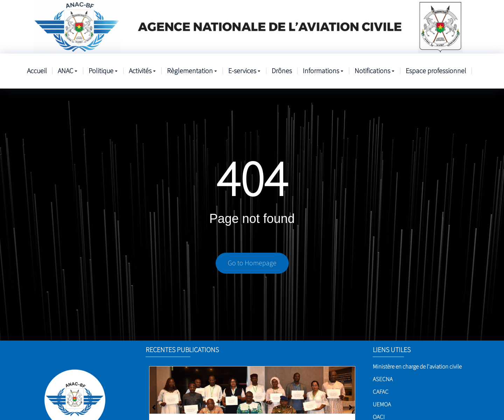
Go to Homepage (252, 263)
